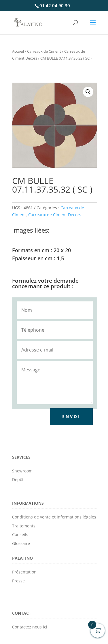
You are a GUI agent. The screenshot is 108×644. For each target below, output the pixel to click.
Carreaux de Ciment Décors (55, 215)
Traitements (24, 526)
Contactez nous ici (30, 627)
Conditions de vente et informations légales (54, 517)
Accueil (18, 51)
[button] (88, 92)
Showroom (22, 471)
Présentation (24, 572)
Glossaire (21, 543)
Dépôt (18, 479)
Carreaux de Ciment (44, 51)
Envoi (71, 416)
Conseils (20, 534)
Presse (18, 581)
